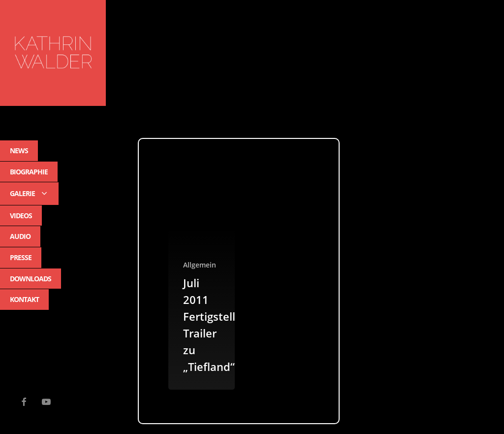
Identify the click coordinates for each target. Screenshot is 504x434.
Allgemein (200, 265)
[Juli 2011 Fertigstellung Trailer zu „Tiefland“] (202, 281)
